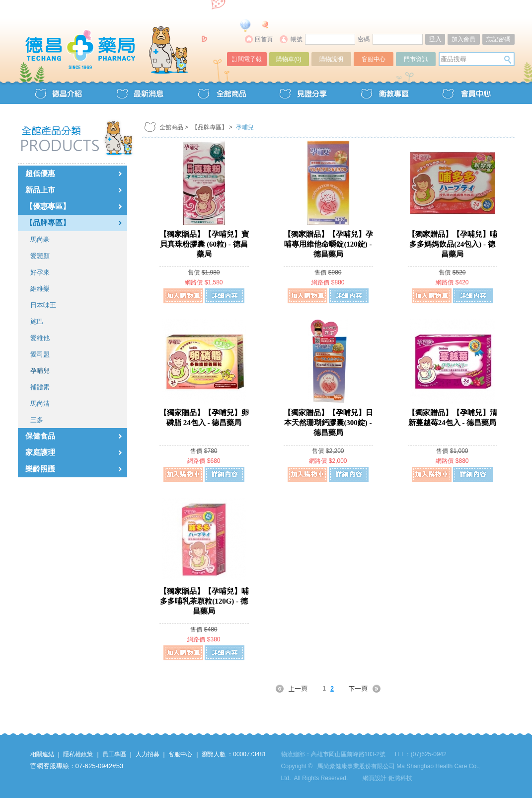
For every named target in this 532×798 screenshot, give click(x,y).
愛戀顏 (40, 256)
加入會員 (463, 39)
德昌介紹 (59, 93)
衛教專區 (384, 93)
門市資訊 (416, 59)
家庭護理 (40, 452)
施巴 (37, 321)
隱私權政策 (78, 754)
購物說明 (331, 59)
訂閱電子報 (247, 59)
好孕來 (40, 272)
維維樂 (40, 289)
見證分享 (303, 93)
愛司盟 (40, 354)
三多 (37, 420)
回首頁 (264, 39)
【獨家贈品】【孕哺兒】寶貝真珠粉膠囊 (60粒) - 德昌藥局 (204, 244)
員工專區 (114, 754)
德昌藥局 (123, 39)
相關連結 (42, 754)
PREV (298, 689)
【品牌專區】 (48, 223)
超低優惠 (40, 174)
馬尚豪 (40, 239)
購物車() (289, 59)
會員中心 (466, 93)
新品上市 (40, 190)
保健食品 (40, 436)
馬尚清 (40, 403)
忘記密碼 (498, 39)
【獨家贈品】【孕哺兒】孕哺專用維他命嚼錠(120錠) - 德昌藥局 (328, 244)
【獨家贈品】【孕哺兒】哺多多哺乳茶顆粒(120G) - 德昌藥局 (204, 601)
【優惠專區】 (48, 206)
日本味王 (43, 305)
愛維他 (40, 338)
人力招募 (148, 754)
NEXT (359, 689)
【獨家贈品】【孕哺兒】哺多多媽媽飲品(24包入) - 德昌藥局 (453, 244)
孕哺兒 (40, 371)
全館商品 (222, 93)
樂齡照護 (40, 469)
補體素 (40, 387)
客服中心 (374, 59)
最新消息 (140, 93)
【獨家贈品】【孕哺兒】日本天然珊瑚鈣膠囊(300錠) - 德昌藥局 (328, 423)
